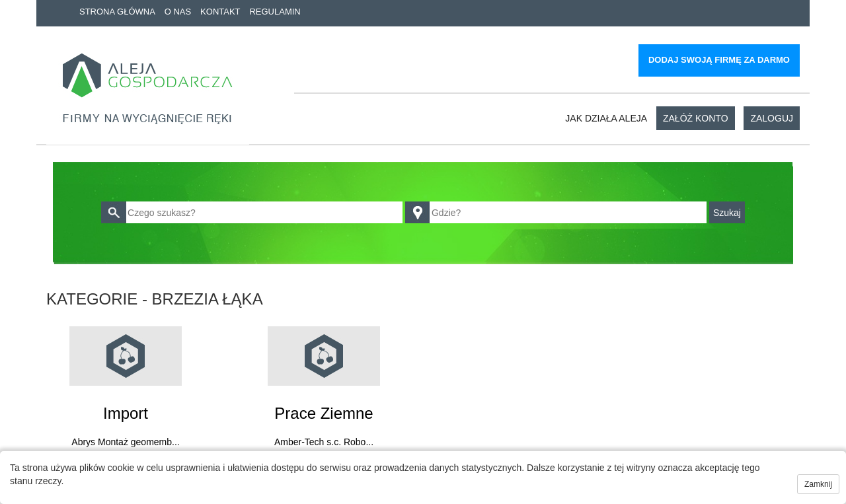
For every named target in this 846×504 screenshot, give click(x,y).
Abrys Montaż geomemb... (125, 442)
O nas (178, 12)
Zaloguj (772, 118)
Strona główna (117, 12)
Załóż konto (696, 118)
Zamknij (818, 484)
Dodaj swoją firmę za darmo (719, 60)
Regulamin (275, 12)
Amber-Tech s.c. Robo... (324, 442)
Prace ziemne (324, 413)
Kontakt (220, 12)
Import (126, 413)
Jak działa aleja (606, 118)
